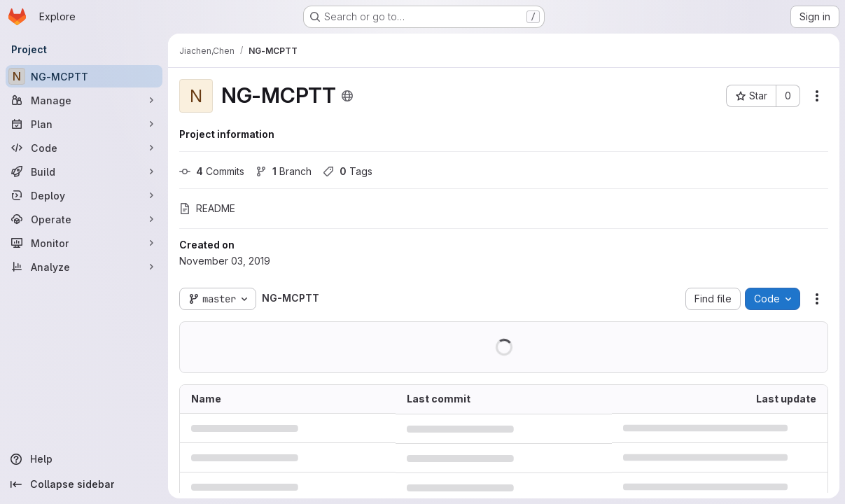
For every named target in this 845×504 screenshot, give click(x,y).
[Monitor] (84, 243)
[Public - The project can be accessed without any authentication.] (347, 96)
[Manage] (84, 100)
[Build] (84, 171)
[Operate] (84, 219)
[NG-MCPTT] (84, 76)
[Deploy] (84, 195)
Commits (212, 171)
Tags (348, 171)
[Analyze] (84, 267)
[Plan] (84, 124)
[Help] (84, 459)
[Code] (84, 148)
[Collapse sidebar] (84, 484)
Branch (284, 171)
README (207, 208)
